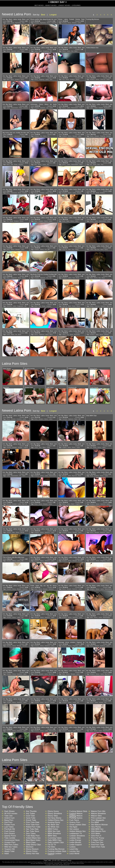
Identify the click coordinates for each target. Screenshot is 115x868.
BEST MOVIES (39, 5)
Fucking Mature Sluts (78, 811)
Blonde (36, 193)
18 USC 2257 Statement (59, 860)
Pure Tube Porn (33, 825)
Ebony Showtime (55, 814)
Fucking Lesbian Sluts (57, 851)
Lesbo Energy (75, 840)
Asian (36, 589)
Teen (51, 79)
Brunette (80, 561)
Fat (48, 136)
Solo (23, 23)
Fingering (42, 79)
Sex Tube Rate (32, 829)
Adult (7, 854)
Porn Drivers (10, 834)
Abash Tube (9, 851)
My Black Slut (53, 825)
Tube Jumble (10, 838)
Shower (79, 193)
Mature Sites (96, 816)
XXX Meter (96, 834)
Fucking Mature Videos (76, 814)
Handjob (14, 51)
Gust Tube (30, 816)
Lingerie (26, 447)
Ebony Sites (53, 816)
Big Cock (97, 249)
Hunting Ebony (54, 822)
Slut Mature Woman (99, 825)
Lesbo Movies (75, 842)
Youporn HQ (10, 849)
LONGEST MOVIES (64, 5)
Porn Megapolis (98, 820)
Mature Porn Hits (98, 811)
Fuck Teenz (74, 820)
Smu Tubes (31, 834)
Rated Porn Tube (33, 827)
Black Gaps (31, 842)
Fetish (48, 447)
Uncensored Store (12, 840)
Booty (13, 23)
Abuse (69, 860)
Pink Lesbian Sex (98, 818)
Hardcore (43, 108)
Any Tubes (30, 814)
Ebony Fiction (32, 851)
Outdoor (101, 108)
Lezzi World (74, 854)
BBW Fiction (53, 829)
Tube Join (8, 816)
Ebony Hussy (53, 811)
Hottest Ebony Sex (56, 820)
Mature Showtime (98, 814)
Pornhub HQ (10, 829)
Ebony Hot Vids (33, 854)
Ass (72, 51)
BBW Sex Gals (54, 831)
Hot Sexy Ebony (54, 818)
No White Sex (53, 827)
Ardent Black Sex (33, 838)
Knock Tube (31, 820)
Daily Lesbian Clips (56, 842)
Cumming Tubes (55, 838)
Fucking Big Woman (56, 849)
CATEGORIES (76, 5)
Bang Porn (9, 820)
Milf (51, 51)
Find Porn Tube (98, 845)
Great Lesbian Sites (78, 825)
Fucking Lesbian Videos (55, 854)
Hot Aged (73, 827)
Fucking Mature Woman (76, 816)
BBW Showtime (54, 834)
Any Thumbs (31, 811)
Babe (68, 221)
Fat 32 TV (52, 845)
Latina (8, 23)
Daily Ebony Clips (33, 845)
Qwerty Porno (10, 836)
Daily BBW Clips (55, 840)
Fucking (64, 23)
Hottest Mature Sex (78, 831)
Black (23, 51)
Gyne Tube (31, 818)
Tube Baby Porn (33, 836)
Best (43, 15)
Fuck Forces (10, 831)
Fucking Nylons (76, 818)
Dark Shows (9, 811)
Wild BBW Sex (97, 829)
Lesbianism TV (76, 834)
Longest (53, 15)
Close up (103, 79)
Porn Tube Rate (33, 822)
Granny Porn (75, 822)
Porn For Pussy (98, 838)
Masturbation (15, 108)
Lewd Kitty (74, 849)
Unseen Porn (10, 842)
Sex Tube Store (33, 831)
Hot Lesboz (74, 829)
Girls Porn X (96, 836)
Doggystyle (14, 278)
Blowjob (74, 23)
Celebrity (54, 23)
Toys (63, 79)
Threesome (14, 193)
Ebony (49, 23)
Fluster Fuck (10, 825)
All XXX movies (11, 814)
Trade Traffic (47, 860)
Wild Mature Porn (98, 831)
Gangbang (46, 51)
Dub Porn (8, 822)
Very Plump (96, 827)
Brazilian (37, 23)
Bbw (36, 164)
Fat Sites (51, 847)
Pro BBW (95, 822)
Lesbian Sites (75, 838)
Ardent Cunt (9, 818)
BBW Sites (52, 836)
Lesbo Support (76, 845)
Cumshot (42, 193)
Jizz (47, 108)
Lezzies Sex (75, 851)
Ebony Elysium (32, 849)
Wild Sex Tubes (11, 847)
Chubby (23, 136)
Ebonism (30, 847)
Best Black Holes (33, 840)
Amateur (17, 79)
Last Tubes (9, 827)
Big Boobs (18, 23)
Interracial (17, 136)
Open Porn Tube (98, 847)
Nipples (79, 731)
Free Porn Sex (97, 842)
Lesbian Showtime (77, 836)
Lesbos (72, 847)
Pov (8, 221)
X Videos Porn (97, 840)
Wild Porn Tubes (11, 845)
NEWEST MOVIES (51, 5)
